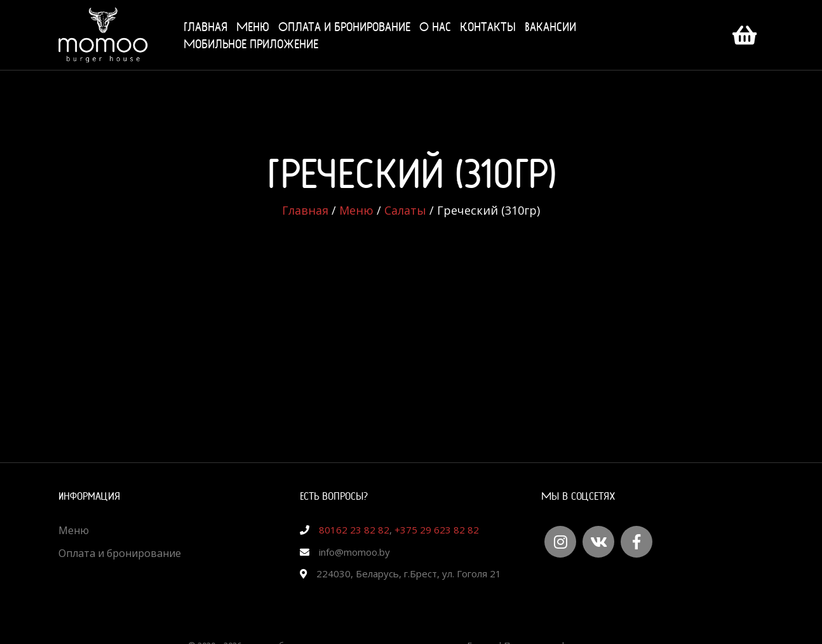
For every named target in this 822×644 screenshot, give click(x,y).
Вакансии (550, 26)
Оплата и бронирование (344, 26)
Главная (205, 26)
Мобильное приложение (251, 44)
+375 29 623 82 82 (437, 530)
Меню (253, 26)
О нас (435, 26)
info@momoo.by (354, 552)
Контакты (488, 26)
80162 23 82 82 (354, 530)
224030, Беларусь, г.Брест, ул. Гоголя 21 (409, 574)
